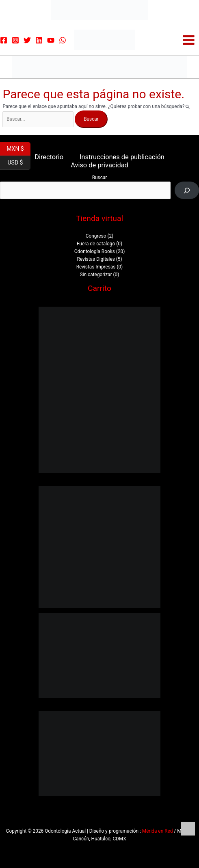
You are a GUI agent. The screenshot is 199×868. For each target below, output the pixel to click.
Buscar (100, 177)
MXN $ (18, 149)
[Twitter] (27, 40)
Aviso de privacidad (99, 165)
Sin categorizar (96, 275)
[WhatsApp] (63, 40)
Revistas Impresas (96, 267)
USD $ (19, 163)
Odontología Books (95, 251)
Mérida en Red (158, 831)
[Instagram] (15, 40)
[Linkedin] (39, 40)
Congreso (96, 236)
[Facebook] (4, 40)
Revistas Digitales (96, 259)
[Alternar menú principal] (189, 40)
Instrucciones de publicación (122, 157)
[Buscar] (187, 190)
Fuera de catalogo (96, 244)
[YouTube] (51, 40)
